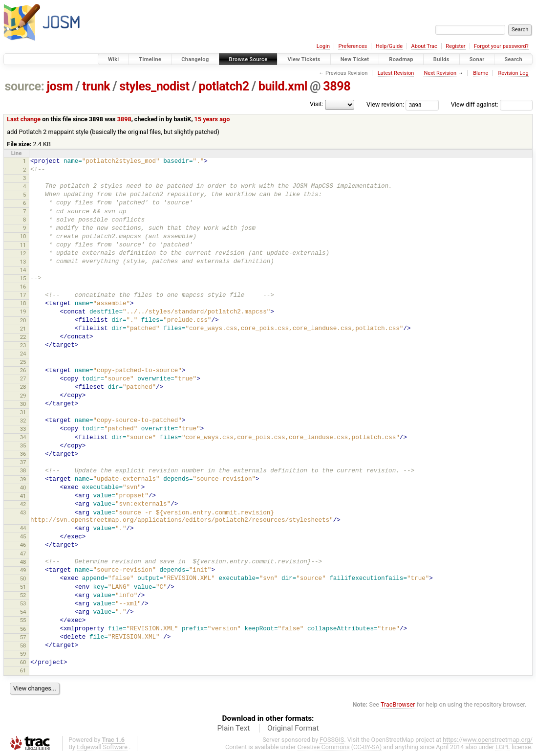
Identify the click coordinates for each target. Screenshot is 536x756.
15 (23, 278)
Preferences (353, 46)
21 (23, 329)
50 (23, 578)
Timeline (150, 59)
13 (23, 262)
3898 (337, 86)
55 (23, 620)
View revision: (385, 104)
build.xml (283, 86)
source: (25, 86)
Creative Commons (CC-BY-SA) (340, 747)
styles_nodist (154, 86)
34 (23, 437)
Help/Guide (389, 46)
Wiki (114, 59)
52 (23, 595)
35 (23, 445)
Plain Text (233, 728)
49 (23, 570)
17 (23, 295)
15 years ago (212, 119)
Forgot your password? (501, 46)
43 (23, 512)
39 (23, 479)
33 (23, 429)
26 (23, 370)
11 (23, 245)
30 (23, 404)
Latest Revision (396, 73)
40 (23, 488)
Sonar (477, 59)
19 (23, 311)
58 (23, 645)
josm (60, 86)
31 (23, 412)
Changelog (195, 59)
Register (455, 46)
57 (23, 637)
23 (23, 345)
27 (23, 378)
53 (23, 603)
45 (23, 536)
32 (23, 421)
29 (23, 396)
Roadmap (401, 59)
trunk (96, 86)
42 (23, 504)
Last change (24, 119)
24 (23, 354)
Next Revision (440, 73)
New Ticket (355, 59)
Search (513, 59)
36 (23, 454)
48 (23, 562)
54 (23, 612)
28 (23, 387)
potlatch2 (224, 86)
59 (23, 654)
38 (23, 470)
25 (23, 362)
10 (23, 236)
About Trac (424, 46)
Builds (441, 59)
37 (23, 462)
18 (23, 303)
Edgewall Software (102, 747)
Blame (481, 73)
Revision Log (513, 73)
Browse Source (248, 59)
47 (23, 554)
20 (23, 320)
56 (23, 629)
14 (23, 270)
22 (23, 337)
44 (23, 528)
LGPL (503, 747)
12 (23, 253)
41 (23, 496)
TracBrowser (398, 704)
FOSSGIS (332, 740)
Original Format (293, 728)
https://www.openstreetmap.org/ (488, 740)
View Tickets (304, 59)
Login (323, 46)
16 (23, 287)
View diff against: (492, 104)
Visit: (317, 104)
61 (23, 670)
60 (23, 662)
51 (23, 587)
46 (23, 545)
